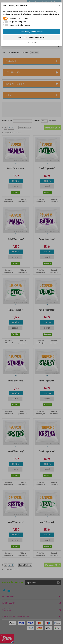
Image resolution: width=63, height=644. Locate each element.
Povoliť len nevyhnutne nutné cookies (31, 37)
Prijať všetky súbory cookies (31, 32)
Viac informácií (32, 43)
